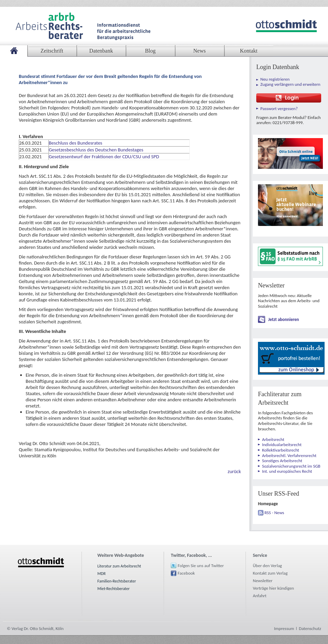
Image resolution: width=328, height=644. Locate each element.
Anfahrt (260, 596)
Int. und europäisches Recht (287, 471)
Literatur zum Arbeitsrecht (119, 566)
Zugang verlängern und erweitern (290, 84)
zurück (234, 471)
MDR (101, 574)
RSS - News (274, 513)
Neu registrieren (275, 79)
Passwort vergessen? (279, 109)
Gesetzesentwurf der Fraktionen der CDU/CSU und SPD (104, 157)
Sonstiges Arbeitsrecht (282, 461)
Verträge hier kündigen (273, 588)
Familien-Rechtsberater (117, 581)
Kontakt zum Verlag (270, 573)
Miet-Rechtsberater (113, 589)
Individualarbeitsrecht (282, 445)
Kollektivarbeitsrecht (281, 450)
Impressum (284, 628)
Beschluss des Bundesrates (76, 143)
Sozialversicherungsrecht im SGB (291, 466)
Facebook (186, 573)
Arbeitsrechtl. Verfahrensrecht (289, 455)
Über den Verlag (267, 566)
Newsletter (263, 581)
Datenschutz (310, 628)
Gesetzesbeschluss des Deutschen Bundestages (96, 150)
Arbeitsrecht (273, 439)
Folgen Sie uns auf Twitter (201, 566)
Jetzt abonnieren (284, 319)
